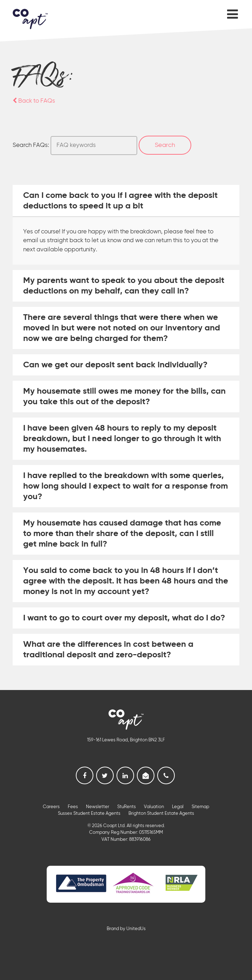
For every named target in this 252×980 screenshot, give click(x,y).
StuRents (127, 807)
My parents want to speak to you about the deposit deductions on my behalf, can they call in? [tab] (124, 286)
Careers (51, 807)
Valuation (154, 807)
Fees (73, 807)
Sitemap (200, 807)
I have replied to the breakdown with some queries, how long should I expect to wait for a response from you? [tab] (125, 486)
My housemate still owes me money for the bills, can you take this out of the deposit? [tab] (124, 396)
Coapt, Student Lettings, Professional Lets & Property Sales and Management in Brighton (30, 19)
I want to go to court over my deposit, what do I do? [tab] (124, 618)
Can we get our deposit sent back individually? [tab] (115, 365)
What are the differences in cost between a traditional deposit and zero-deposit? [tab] (108, 650)
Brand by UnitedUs (126, 929)
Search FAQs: (31, 145)
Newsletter (98, 807)
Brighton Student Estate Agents (161, 814)
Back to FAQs (34, 101)
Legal (178, 807)
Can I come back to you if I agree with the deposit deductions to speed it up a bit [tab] (120, 201)
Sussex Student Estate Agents (89, 814)
